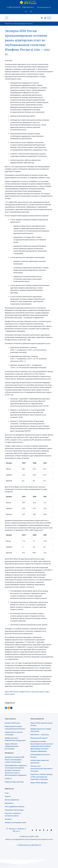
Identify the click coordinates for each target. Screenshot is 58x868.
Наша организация (20, 24)
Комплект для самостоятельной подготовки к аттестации (42, 768)
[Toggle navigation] (7, 18)
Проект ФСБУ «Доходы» (39, 783)
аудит (47, 692)
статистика (35, 692)
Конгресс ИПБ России (12, 723)
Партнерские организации (14, 810)
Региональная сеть (44, 7)
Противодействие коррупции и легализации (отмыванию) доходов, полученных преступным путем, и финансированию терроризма (16, 770)
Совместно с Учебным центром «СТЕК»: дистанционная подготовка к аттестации (42, 777)
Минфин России (25, 692)
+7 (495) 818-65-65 (13, 7)
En (31, 12)
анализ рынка (10, 694)
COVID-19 (8, 779)
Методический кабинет (39, 738)
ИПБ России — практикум (40, 735)
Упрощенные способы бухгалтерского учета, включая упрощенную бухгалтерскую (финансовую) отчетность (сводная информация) (42, 746)
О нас (7, 793)
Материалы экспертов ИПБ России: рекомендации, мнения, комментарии (15, 760)
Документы (9, 803)
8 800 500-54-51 (28, 7)
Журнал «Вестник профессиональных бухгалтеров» (12, 746)
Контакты (8, 819)
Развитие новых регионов (14, 782)
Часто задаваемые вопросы (15, 806)
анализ (42, 692)
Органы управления (12, 800)
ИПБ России (9, 24)
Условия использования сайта (16, 822)
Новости (29, 24)
